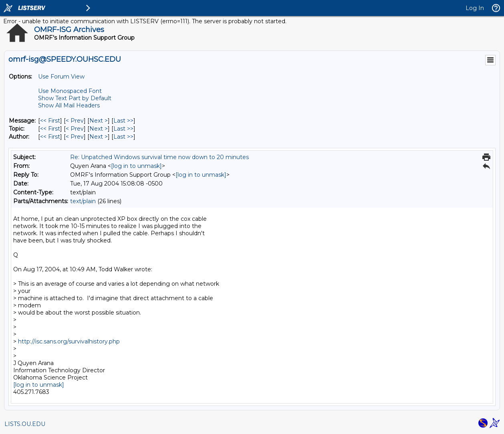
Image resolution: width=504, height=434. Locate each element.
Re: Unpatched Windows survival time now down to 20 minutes (159, 157)
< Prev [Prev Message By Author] (75, 137)
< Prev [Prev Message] (75, 121)
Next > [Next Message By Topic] (99, 129)
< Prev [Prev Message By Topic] (75, 129)
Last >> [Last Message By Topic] (123, 129)
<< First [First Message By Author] (50, 137)
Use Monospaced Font (70, 91)
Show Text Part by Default (75, 98)
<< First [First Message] (50, 121)
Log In (475, 8)
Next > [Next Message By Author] (99, 137)
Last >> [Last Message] (123, 121)
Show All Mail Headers (69, 105)
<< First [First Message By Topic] (50, 129)
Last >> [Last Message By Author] (123, 137)
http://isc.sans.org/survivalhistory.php (69, 341)
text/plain (83, 201)
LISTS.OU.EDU (25, 424)
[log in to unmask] (136, 166)
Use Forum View (61, 77)
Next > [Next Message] (99, 121)
